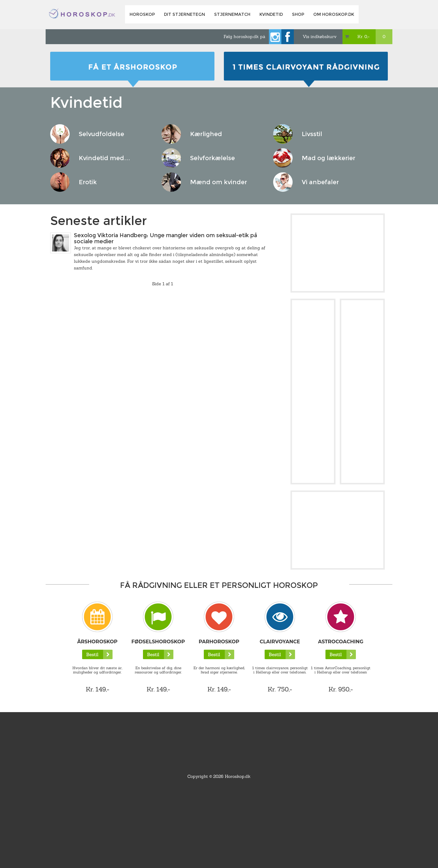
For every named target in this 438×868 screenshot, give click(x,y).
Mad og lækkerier (328, 158)
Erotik (88, 182)
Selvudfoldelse (101, 134)
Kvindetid (271, 14)
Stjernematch (232, 14)
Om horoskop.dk (334, 14)
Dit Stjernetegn (184, 14)
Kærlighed (206, 134)
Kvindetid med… (104, 158)
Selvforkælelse (212, 158)
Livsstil (312, 134)
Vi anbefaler (320, 182)
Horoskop (142, 14)
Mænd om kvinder (219, 182)
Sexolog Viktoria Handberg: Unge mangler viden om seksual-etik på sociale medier (165, 238)
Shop (298, 14)
